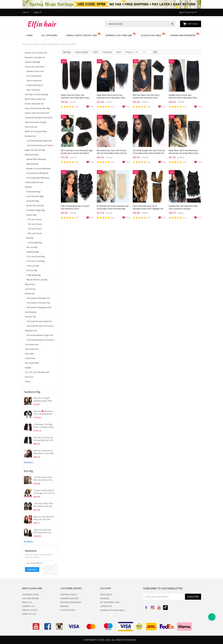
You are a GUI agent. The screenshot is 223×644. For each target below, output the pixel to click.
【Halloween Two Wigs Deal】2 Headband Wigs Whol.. (44, 427)
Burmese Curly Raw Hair (119, 35)
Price (129, 52)
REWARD (64, 606)
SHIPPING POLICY (69, 594)
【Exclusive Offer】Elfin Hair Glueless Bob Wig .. (43, 505)
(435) (77, 107)
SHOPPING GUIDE (31, 594)
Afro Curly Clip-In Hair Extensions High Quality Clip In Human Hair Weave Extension (77, 153)
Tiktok (165, 608)
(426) (185, 162)
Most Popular (82, 52)
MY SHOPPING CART (110, 602)
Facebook (146, 608)
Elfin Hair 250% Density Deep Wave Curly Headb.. (44, 452)
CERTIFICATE (106, 606)
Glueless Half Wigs (151, 35)
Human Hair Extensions (183, 35)
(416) (185, 218)
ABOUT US (27, 602)
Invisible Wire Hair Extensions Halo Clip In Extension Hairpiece (183, 207)
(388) (77, 162)
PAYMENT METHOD (70, 598)
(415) (77, 218)
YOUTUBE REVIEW (31, 598)
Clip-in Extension (69, 44)
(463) (149, 107)
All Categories (50, 35)
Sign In (182, 12)
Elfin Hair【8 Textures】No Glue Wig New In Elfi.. (44, 439)
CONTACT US (28, 606)
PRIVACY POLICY (30, 610)
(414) (149, 218)
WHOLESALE (106, 594)
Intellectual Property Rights (113, 610)
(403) (113, 107)
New (119, 52)
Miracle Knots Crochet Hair (82, 35)
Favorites (107, 52)
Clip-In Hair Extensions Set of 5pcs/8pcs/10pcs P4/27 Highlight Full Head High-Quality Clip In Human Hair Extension (148, 210)
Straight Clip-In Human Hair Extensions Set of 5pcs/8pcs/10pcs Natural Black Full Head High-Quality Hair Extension (184, 99)
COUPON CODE (68, 610)
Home (30, 35)
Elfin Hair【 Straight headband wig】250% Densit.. (43, 401)
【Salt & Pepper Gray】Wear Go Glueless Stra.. (43, 479)
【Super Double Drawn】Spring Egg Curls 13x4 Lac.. (45, 492)
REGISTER (105, 598)
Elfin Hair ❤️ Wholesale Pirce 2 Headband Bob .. (44, 413)
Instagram (153, 608)
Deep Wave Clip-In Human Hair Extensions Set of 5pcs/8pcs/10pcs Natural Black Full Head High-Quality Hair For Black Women (112, 99)
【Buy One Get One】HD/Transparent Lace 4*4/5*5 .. (43, 533)
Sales (96, 52)
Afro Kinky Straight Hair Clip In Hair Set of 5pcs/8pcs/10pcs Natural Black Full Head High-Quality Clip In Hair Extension (149, 155)
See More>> (29, 462)
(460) (149, 162)
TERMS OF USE (29, 614)
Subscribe (32, 569)
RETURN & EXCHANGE (71, 602)
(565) (113, 162)
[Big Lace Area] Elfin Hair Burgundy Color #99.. (44, 518)
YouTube (159, 608)
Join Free (191, 12)
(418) (185, 107)
